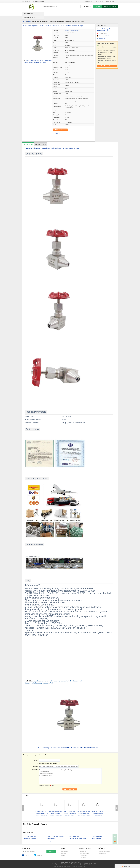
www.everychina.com (74, 862)
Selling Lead (103, 853)
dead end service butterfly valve (78, 839)
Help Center (83, 857)
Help (82, 864)
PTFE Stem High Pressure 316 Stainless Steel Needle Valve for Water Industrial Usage (53, 26)
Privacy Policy (84, 855)
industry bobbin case (52, 841)
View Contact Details (104, 36)
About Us (63, 853)
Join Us (63, 855)
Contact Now (61, 130)
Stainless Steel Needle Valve (72, 31)
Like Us (27, 855)
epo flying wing (51, 839)
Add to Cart (58, 133)
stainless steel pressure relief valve (45, 681)
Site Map (64, 864)
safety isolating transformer (99, 841)
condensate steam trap (30, 839)
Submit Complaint (85, 853)
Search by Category (110, 7)
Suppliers (57, 864)
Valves (30, 21)
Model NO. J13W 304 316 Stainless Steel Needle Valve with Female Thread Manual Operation (98, 815)
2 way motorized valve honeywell (55, 836)
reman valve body (74, 836)
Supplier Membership (105, 851)
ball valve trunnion (97, 839)
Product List (102, 39)
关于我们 (87, 864)
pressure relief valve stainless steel (70, 681)
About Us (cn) (64, 851)
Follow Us (39, 855)
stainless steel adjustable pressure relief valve (39, 683)
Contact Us (83, 851)
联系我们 (94, 864)
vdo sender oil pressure (76, 841)
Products (51, 864)
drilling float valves (97, 836)
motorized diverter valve (30, 836)
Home (25, 21)
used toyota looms (29, 841)
